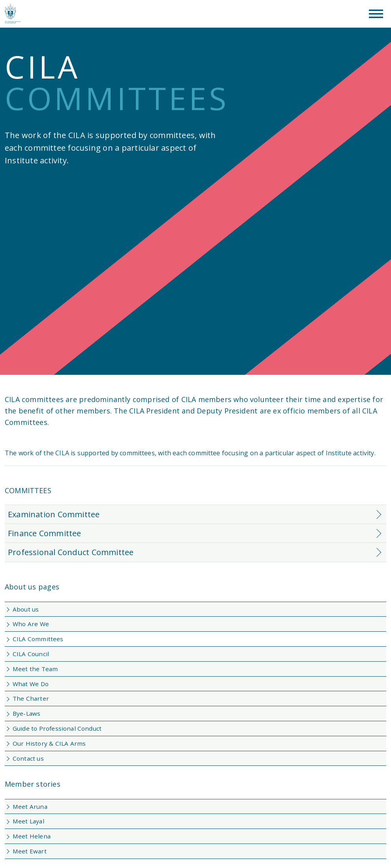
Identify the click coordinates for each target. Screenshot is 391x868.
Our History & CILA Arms (49, 743)
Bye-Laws (26, 713)
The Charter (31, 698)
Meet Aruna (30, 806)
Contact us (28, 758)
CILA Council (31, 654)
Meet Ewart (30, 851)
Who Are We (31, 624)
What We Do (31, 684)
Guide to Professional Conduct (57, 728)
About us (26, 609)
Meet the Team (35, 669)
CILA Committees (38, 639)
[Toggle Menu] (376, 14)
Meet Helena (32, 836)
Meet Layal (28, 821)
